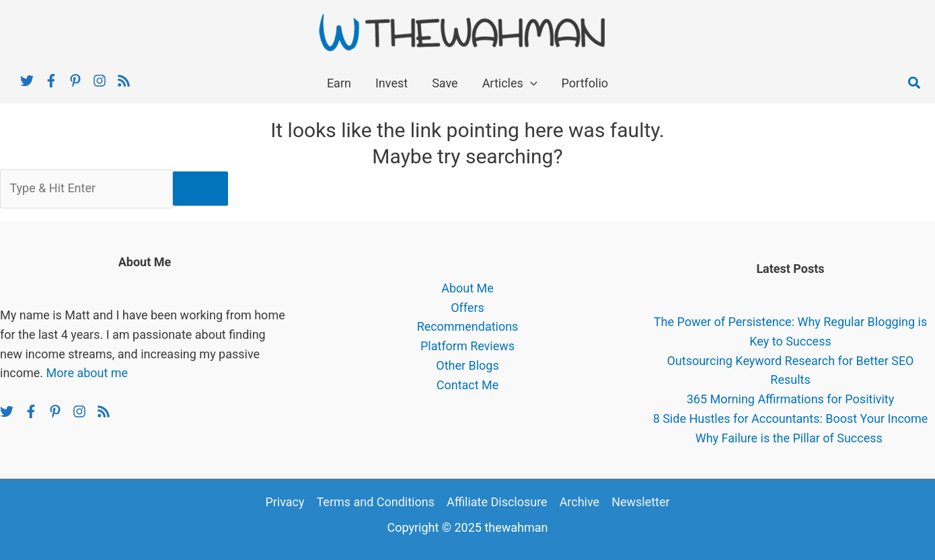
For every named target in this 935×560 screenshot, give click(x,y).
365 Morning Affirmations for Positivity (791, 399)
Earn (339, 83)
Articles (510, 83)
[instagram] (105, 81)
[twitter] (32, 81)
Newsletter (641, 502)
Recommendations (467, 326)
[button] (915, 83)
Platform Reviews (467, 346)
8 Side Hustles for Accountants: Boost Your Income (790, 418)
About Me (467, 288)
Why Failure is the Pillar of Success (791, 438)
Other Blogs (467, 365)
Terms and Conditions (375, 502)
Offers (467, 308)
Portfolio (585, 83)
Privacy (285, 502)
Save (445, 83)
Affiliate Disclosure (497, 502)
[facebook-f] (57, 81)
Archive (580, 502)
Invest (391, 83)
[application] (530, 83)
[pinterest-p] (81, 81)
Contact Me (468, 385)
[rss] (126, 81)
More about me (87, 373)
